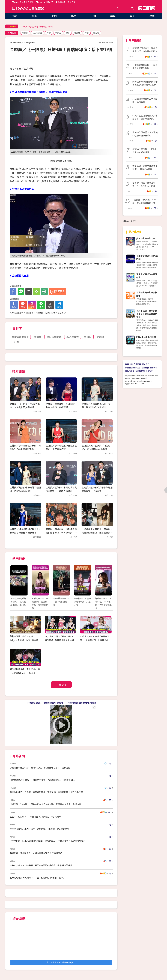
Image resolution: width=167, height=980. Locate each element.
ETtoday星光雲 (28, 9)
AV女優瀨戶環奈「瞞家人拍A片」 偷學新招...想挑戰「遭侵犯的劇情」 (61, 640)
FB (149, 8)
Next (109, 583)
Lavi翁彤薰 (38, 33)
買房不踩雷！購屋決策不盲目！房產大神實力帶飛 (147, 314)
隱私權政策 (130, 371)
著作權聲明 (140, 371)
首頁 (15, 16)
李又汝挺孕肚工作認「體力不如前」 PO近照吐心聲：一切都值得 (40, 768)
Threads (140, 8)
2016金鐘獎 (73, 337)
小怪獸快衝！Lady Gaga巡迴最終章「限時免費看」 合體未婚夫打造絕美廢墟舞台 (48, 841)
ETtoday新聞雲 (19, 2)
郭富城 (77, 33)
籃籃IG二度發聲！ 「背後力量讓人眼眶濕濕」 (144, 151)
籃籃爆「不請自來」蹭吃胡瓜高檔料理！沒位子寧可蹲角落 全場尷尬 (61, 533)
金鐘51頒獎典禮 (20, 337)
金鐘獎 (38, 337)
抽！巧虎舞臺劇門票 (146, 238)
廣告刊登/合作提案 (133, 368)
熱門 (54, 16)
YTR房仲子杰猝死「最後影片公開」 (38, 26)
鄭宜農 (96, 33)
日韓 (93, 16)
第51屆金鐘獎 (54, 337)
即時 (35, 16)
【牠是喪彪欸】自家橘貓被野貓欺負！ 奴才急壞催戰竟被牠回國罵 (61, 703)
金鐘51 (88, 337)
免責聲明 (149, 371)
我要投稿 (129, 364)
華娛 (113, 16)
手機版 (31, 2)
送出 (132, 8)
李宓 (49, 33)
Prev (14, 583)
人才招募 (137, 364)
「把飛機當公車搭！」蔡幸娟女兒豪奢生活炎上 (145, 67)
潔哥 (68, 33)
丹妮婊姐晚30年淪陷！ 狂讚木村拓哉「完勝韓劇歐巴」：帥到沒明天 (42, 780)
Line (145, 8)
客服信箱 (145, 368)
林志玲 (58, 33)
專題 (152, 16)
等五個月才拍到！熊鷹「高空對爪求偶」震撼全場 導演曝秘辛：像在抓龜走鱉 (46, 792)
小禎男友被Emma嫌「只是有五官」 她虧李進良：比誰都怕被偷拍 (95, 640)
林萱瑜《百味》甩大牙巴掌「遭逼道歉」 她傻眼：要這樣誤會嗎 (40, 829)
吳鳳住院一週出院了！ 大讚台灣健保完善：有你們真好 (36, 853)
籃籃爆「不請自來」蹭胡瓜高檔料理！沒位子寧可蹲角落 (145, 50)
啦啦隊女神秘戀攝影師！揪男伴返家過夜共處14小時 (145, 83)
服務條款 (154, 368)
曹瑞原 (100, 337)
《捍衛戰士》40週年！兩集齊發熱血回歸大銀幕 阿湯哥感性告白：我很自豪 (45, 804)
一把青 (15, 342)
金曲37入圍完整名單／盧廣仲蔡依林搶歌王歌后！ (145, 134)
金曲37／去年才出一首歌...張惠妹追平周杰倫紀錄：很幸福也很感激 (41, 865)
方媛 (87, 33)
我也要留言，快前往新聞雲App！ (61, 962)
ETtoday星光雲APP (44, 2)
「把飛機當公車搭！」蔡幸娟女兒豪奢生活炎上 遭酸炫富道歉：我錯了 (97, 533)
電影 (132, 16)
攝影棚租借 (60, 2)
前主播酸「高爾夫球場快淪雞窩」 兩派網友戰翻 (145, 168)
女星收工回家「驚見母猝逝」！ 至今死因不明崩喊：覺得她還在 (144, 184)
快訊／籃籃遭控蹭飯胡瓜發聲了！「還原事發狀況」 (145, 117)
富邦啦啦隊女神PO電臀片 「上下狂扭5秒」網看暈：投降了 (37, 878)
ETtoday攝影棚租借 (146, 337)
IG (153, 8)
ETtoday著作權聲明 (55, 313)
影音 (74, 16)
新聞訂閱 (71, 2)
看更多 (63, 685)
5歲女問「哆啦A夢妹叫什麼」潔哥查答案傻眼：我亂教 (145, 201)
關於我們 (146, 364)
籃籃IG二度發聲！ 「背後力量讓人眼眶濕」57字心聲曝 (35, 817)
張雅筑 (25, 33)
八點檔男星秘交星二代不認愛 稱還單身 (145, 100)
